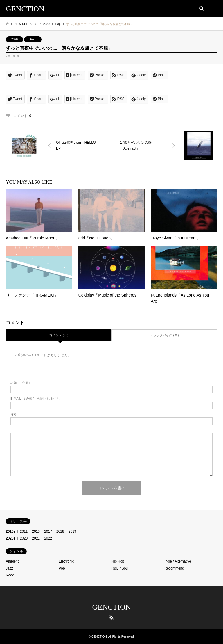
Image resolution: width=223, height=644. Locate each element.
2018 (60, 531)
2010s (11, 531)
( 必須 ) (20, 383)
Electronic (66, 561)
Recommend (174, 568)
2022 (48, 538)
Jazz (9, 568)
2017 (48, 531)
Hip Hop (118, 561)
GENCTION (112, 607)
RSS (111, 618)
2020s (11, 538)
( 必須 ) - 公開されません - (36, 399)
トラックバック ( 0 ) (164, 335)
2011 (24, 531)
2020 (15, 39)
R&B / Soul (120, 568)
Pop (33, 39)
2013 (36, 531)
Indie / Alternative (178, 561)
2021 (36, 538)
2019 (72, 531)
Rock (10, 575)
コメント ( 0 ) (59, 335)
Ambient (12, 561)
